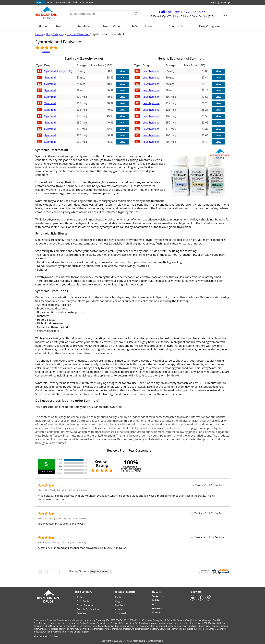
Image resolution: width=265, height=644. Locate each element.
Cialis (118, 597)
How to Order (112, 26)
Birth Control (84, 601)
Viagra (119, 601)
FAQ (134, 26)
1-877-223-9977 (182, 12)
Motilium (120, 605)
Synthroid (50, 78)
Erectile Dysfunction (88, 609)
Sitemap (156, 612)
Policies (156, 600)
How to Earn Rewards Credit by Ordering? (70, 2)
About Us (151, 26)
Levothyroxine (151, 71)
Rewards (61, 26)
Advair (119, 609)
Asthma (81, 597)
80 (46, 52)
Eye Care (82, 613)
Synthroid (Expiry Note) (58, 71)
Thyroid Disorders (78, 34)
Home (43, 26)
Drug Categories (210, 26)
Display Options (79, 571)
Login (213, 2)
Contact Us (176, 26)
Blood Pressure (85, 605)
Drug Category (55, 34)
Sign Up (225, 2)
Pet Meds (83, 26)
